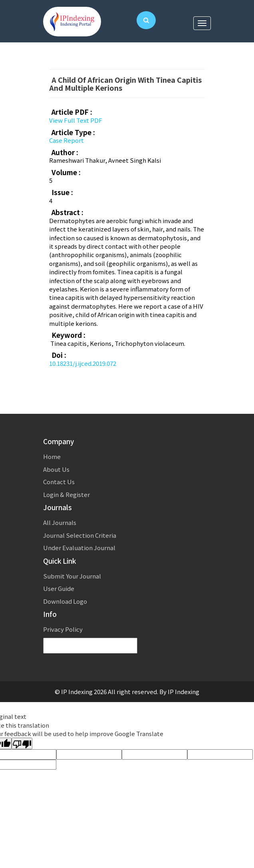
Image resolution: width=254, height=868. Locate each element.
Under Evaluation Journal (79, 548)
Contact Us (59, 482)
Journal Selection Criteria (80, 535)
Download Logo (65, 601)
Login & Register (66, 494)
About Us (56, 469)
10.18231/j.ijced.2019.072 (83, 363)
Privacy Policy (63, 629)
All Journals (60, 522)
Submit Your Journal (72, 576)
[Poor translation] (22, 743)
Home (52, 456)
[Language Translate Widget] (90, 646)
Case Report (66, 140)
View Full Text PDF (76, 120)
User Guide (59, 588)
